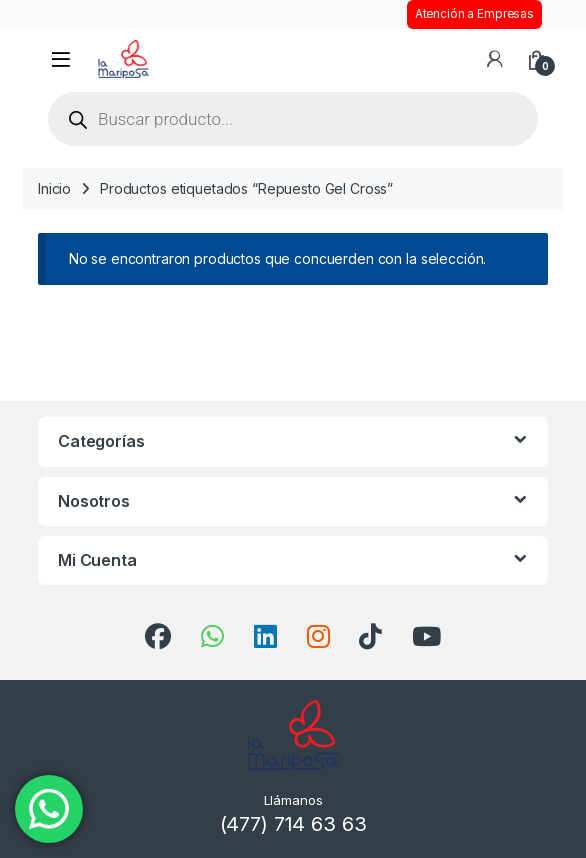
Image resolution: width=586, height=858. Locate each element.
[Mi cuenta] (495, 59)
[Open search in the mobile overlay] (293, 119)
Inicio (54, 188)
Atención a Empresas (474, 14)
